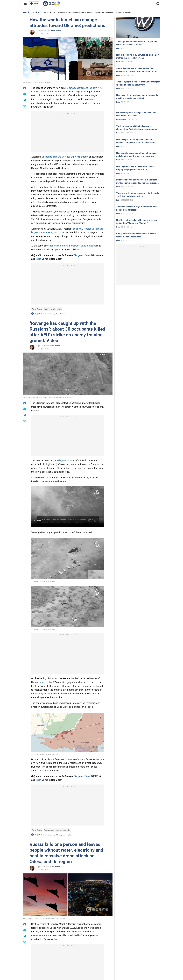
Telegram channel (83, 255)
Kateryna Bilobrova (43, 31)
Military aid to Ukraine (104, 12)
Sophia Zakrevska (43, 346)
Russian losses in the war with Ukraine (57, 830)
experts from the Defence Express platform (66, 157)
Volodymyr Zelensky (124, 12)
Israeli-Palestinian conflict (53, 309)
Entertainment (121, 119)
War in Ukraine (49, 12)
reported (44, 682)
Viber (38, 259)
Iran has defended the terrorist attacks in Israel (73, 246)
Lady (118, 200)
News (118, 48)
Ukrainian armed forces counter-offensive (75, 12)
